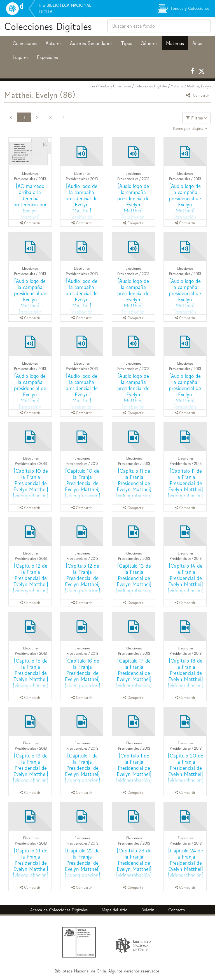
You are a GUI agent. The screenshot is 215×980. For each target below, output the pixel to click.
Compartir (198, 95)
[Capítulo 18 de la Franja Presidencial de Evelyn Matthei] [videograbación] (186, 673)
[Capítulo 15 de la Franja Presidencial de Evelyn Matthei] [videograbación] (31, 673)
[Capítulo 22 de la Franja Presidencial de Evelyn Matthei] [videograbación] (82, 863)
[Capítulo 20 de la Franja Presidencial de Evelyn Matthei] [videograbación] (186, 768)
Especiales (47, 57)
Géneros (149, 43)
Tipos (127, 43)
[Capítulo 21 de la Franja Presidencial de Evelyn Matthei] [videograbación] (31, 863)
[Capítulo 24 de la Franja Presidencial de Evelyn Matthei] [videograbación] (186, 863)
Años (197, 43)
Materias (175, 43)
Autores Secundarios (91, 43)
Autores (54, 43)
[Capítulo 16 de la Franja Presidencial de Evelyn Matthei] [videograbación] (82, 673)
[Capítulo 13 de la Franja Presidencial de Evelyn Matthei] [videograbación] (134, 578)
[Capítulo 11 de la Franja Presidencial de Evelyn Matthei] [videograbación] (134, 483)
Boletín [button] (148, 910)
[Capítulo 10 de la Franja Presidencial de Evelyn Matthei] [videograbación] (31, 483)
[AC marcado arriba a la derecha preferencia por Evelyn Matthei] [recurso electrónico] (30, 208)
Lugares (21, 57)
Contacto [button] (177, 910)
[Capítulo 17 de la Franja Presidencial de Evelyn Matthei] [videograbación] (134, 673)
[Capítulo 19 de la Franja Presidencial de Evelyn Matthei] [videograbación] (31, 768)
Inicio (91, 86)
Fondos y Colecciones (115, 86)
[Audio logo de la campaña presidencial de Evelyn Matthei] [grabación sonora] (82, 205)
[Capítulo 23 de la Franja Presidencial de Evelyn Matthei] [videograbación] (134, 863)
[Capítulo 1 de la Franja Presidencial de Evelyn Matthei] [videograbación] (82, 768)
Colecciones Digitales (48, 26)
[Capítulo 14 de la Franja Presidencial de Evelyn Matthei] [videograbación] (186, 578)
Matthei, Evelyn (199, 86)
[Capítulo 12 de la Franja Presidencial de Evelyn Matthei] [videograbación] (31, 578)
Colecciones (25, 43)
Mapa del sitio (114, 910)
